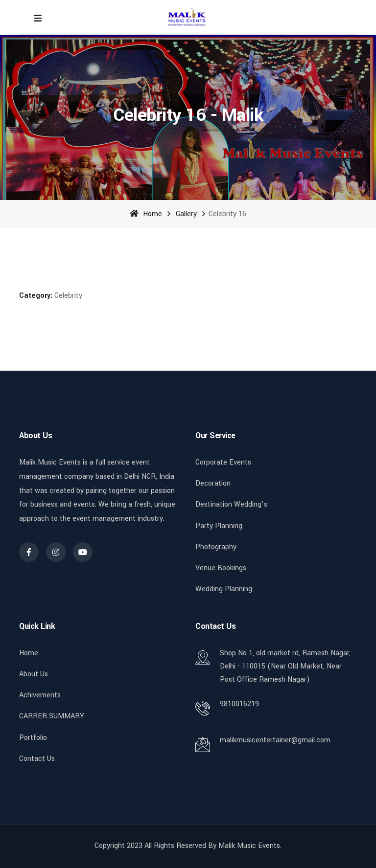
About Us (34, 674)
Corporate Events (223, 462)
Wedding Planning (224, 589)
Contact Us (37, 759)
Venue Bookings (221, 568)
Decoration (213, 483)
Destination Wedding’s (231, 504)
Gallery (186, 214)
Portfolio (33, 738)
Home (146, 214)
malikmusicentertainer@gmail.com (275, 740)
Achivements (40, 695)
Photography (216, 547)
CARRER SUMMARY (52, 716)
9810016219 (239, 704)
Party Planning (219, 526)
